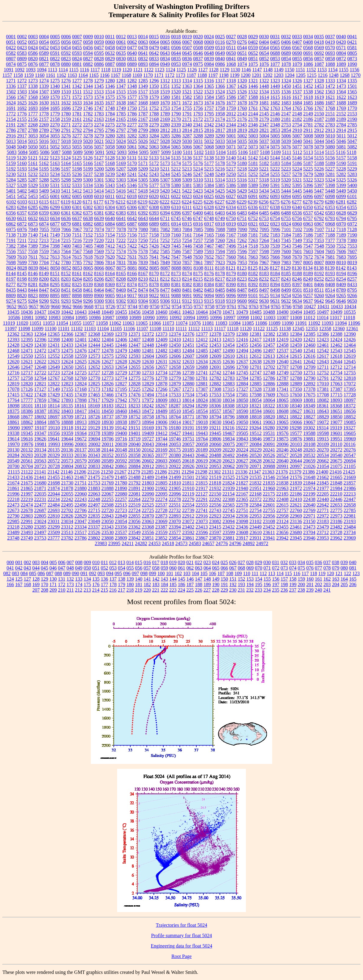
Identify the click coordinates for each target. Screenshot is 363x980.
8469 (121, 290)
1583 (198, 97)
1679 (253, 103)
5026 (143, 141)
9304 (143, 301)
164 (344, 579)
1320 (242, 81)
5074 (264, 147)
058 (156, 568)
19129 (94, 428)
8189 (308, 273)
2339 (176, 125)
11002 (256, 318)
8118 (220, 268)
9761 (232, 307)
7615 (77, 257)
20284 (13, 455)
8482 (198, 290)
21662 (323, 477)
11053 (49, 323)
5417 (132, 191)
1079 (297, 64)
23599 (229, 532)
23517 (81, 532)
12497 (269, 351)
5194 (33, 169)
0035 (319, 37)
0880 (66, 64)
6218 (131, 202)
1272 (22, 81)
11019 (9, 323)
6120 (76, 202)
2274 (99, 125)
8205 (88, 279)
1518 (154, 92)
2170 (176, 119)
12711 (323, 367)
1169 (137, 75)
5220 (253, 169)
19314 (323, 428)
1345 (99, 86)
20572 (54, 461)
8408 (330, 284)
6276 (286, 202)
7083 (176, 229)
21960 (269, 488)
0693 (330, 53)
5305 (143, 180)
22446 (336, 499)
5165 (77, 163)
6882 (88, 224)
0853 (275, 59)
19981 (40, 444)
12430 (40, 345)
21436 (27, 477)
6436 (231, 213)
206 (353, 584)
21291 (174, 472)
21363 (268, 472)
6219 (143, 202)
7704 (44, 262)
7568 (88, 251)
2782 (319, 125)
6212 (120, 202)
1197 (213, 75)
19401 (135, 433)
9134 (275, 295)
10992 (176, 318)
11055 (75, 323)
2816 (209, 130)
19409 (148, 433)
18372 (350, 406)
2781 (308, 125)
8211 (154, 279)
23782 (67, 538)
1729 (77, 108)
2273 (88, 125)
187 (190, 584)
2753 (286, 125)
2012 (231, 114)
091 (84, 573)
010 (96, 562)
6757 (308, 218)
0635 (121, 53)
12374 (175, 334)
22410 (296, 499)
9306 (165, 301)
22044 (54, 494)
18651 (336, 411)
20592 (121, 461)
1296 (154, 81)
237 (293, 590)
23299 (54, 527)
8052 (66, 268)
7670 (297, 257)
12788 (296, 378)
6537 (308, 213)
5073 (253, 147)
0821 (44, 59)
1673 (198, 103)
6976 (22, 229)
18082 (323, 400)
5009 (319, 136)
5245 (176, 174)
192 (233, 584)
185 (173, 584)
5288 (44, 180)
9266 (352, 295)
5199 (88, 169)
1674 (209, 103)
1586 (231, 97)
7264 (264, 240)
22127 (202, 494)
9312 (187, 301)
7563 (55, 251)
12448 (148, 345)
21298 (201, 472)
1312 (165, 81)
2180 (275, 119)
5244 (165, 174)
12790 (309, 378)
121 (339, 573)
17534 (188, 395)
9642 (319, 301)
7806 (99, 262)
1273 (33, 81)
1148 (268, 70)
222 (164, 590)
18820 (269, 417)
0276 (242, 42)
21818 (215, 483)
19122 (80, 428)
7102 (297, 229)
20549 (13, 461)
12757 (13, 378)
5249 (220, 174)
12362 (13, 334)
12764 (40, 378)
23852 (161, 538)
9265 (341, 295)
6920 (242, 224)
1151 (300, 70)
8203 (66, 279)
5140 (231, 158)
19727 (148, 439)
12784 (242, 378)
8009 (330, 262)
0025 (220, 37)
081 (353, 568)
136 (105, 579)
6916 (198, 224)
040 (353, 562)
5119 (11, 158)
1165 (94, 75)
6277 (297, 202)
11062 (115, 323)
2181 (286, 119)
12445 (108, 345)
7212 (33, 240)
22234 (54, 499)
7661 (242, 257)
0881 (77, 64)
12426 (350, 340)
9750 (154, 307)
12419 (282, 340)
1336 (11, 86)
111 (255, 573)
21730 (67, 483)
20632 (269, 461)
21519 (215, 477)
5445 (297, 191)
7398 (55, 246)
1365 (209, 86)
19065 (283, 422)
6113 (33, 202)
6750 (231, 218)
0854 (286, 59)
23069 (161, 521)
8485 (220, 290)
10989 (135, 318)
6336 (253, 207)
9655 (23, 307)
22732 (175, 510)
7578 (143, 251)
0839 (209, 59)
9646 (341, 301)
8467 (110, 290)
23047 (81, 521)
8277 (11, 284)
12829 (148, 384)
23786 (81, 538)
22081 (135, 494)
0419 (330, 42)
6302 (88, 207)
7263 (253, 240)
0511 (231, 48)
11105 (116, 329)
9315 (209, 301)
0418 (319, 42)
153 (250, 579)
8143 (352, 268)
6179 (109, 202)
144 (173, 579)
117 (305, 573)
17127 (40, 389)
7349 (297, 240)
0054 (44, 42)
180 (130, 584)
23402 (188, 527)
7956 (253, 262)
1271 (11, 81)
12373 (161, 334)
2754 (297, 125)
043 (28, 568)
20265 (309, 450)
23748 (13, 538)
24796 (235, 543)
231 (241, 590)
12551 (40, 356)
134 (87, 579)
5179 (231, 163)
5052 (55, 147)
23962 (336, 538)
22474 (27, 505)
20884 (135, 466)
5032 (209, 141)
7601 (297, 251)
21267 (120, 472)
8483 (209, 290)
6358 (33, 213)
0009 (88, 37)
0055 (55, 42)
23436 (242, 527)
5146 (297, 158)
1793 (198, 114)
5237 (88, 174)
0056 (66, 42)
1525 (231, 92)
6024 (198, 196)
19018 (202, 422)
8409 (341, 284)
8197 (11, 279)
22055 (67, 494)
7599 (275, 251)
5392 (286, 185)
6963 (308, 224)
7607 (352, 251)
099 (153, 573)
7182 (264, 235)
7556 (11, 251)
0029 (253, 37)
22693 (54, 510)
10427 (310, 307)
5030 (187, 141)
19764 (202, 439)
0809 (22, 59)
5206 (110, 169)
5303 (121, 180)
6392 (143, 213)
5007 (297, 136)
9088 (176, 295)
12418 (269, 340)
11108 (155, 329)
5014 (22, 141)
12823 (67, 384)
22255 (108, 499)
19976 (27, 444)
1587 (242, 97)
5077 (297, 147)
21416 (335, 472)
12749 (283, 373)
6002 (66, 196)
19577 (296, 433)
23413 (202, 527)
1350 (154, 86)
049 (79, 568)
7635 (143, 257)
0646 (198, 53)
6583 (330, 213)
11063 (128, 323)
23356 (121, 527)
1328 (319, 81)
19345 (27, 433)
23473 (309, 527)
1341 (66, 86)
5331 (55, 185)
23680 (296, 532)
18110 (40, 406)
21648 (309, 477)
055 (130, 568)
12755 (350, 373)
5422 (187, 191)
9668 (89, 307)
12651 (81, 367)
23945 (296, 538)
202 (319, 584)
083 (16, 573)
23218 (13, 527)
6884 (110, 224)
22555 (202, 505)
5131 (132, 158)
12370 (121, 334)
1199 (235, 75)
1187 (191, 75)
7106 (308, 229)
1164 (83, 75)
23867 (202, 538)
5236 (77, 174)
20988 (269, 466)
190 (216, 584)
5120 (22, 158)
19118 (67, 428)
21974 (309, 488)
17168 (81, 389)
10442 (67, 312)
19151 (134, 428)
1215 (312, 75)
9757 (198, 307)
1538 (308, 92)
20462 (202, 455)
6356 (11, 213)
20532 (309, 455)
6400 (198, 213)
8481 (187, 290)
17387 (336, 389)
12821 (40, 384)
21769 (108, 483)
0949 (165, 64)
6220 (154, 202)
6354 (341, 207)
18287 (175, 406)
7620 (110, 257)
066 (224, 568)
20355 (121, 455)
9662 (67, 307)
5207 (121, 169)
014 (130, 562)
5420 (165, 191)
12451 (188, 345)
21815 (202, 483)
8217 (220, 279)
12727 (94, 373)
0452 (44, 48)
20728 (54, 466)
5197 (66, 169)
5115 (330, 152)
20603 (161, 461)
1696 (66, 108)
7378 (341, 240)
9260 (319, 295)
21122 (27, 472)
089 (67, 573)
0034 (308, 37)
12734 (161, 373)
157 (284, 579)
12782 (215, 378)
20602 (148, 461)
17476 (135, 395)
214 (96, 590)
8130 (297, 268)
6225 (198, 202)
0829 (110, 59)
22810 (54, 516)
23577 (175, 532)
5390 (264, 185)
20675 (336, 461)
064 (207, 568)
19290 (282, 428)
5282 (341, 174)
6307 (143, 207)
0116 (220, 42)
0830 (121, 59)
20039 (121, 444)
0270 (231, 42)
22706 (81, 510)
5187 (308, 163)
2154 (11, 119)
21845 (323, 483)
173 (70, 584)
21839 (296, 483)
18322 (269, 406)
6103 (22, 202)
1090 (352, 64)
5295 (55, 180)
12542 (323, 351)
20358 (135, 455)
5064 (165, 147)
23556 (148, 532)
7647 (176, 257)
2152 (341, 114)
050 (87, 568)
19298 (296, 428)
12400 (67, 340)
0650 (231, 53)
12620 (13, 362)
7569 (99, 251)
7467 (209, 246)
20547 (350, 455)
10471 (229, 312)
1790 (176, 114)
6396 (176, 213)
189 (207, 584)
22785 (350, 510)
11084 (234, 323)
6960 (297, 224)
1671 (176, 103)
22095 (161, 494)
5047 (352, 141)
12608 (202, 356)
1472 (330, 86)
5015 (33, 141)
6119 (66, 202)
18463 (135, 411)
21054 (323, 466)
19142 (121, 428)
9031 (165, 295)
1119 (116, 70)
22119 (188, 494)
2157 (44, 119)
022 (198, 562)
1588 (253, 97)
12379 (229, 334)
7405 (88, 246)
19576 (283, 433)
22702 (67, 510)
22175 (269, 494)
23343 (108, 527)
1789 (165, 114)
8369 (110, 284)
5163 (55, 163)
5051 (44, 147)
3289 (209, 136)
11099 (37, 329)
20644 (296, 461)
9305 (154, 301)
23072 (188, 521)
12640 (283, 362)
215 (104, 590)
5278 (297, 174)
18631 (309, 411)
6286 (44, 207)
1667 (132, 103)
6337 (264, 207)
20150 (135, 450)
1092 (20, 70)
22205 (323, 494)
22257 (121, 499)
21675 (27, 483)
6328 (209, 207)
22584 (256, 505)
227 (207, 590)
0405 (275, 42)
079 (336, 568)
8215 (198, 279)
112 (263, 573)
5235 (66, 174)
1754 (176, 108)
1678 (242, 103)
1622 (341, 97)
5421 (176, 191)
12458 (283, 345)
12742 (215, 373)
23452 (269, 527)
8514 (330, 290)
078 (327, 568)
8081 (132, 268)
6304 (110, 207)
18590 (242, 411)
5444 (286, 191)
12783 (229, 378)
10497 (323, 312)
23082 (215, 521)
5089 (78, 152)
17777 (27, 400)
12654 (121, 367)
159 (302, 579)
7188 (330, 235)
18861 (13, 422)
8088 (176, 268)
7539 (275, 246)
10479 (242, 312)
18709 (67, 417)
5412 (77, 191)
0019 (187, 37)
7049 (33, 229)
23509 (54, 532)
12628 (121, 362)
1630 (44, 103)
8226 (253, 279)
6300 (66, 207)
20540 (336, 455)
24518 (168, 543)
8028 (22, 268)
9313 (198, 301)
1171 (159, 75)
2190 (352, 119)
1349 (143, 86)
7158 (154, 235)
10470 (215, 312)
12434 (81, 345)
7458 (198, 246)
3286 (176, 136)
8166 (132, 273)
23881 (229, 538)
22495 (67, 505)
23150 (309, 521)
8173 (176, 273)
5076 (286, 147)
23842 (135, 538)
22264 (135, 499)
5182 (264, 163)
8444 (33, 290)
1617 (297, 97)
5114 (319, 152)
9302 (121, 301)
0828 (99, 59)
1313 (176, 81)
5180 (242, 163)
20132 (27, 450)
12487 (215, 351)
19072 (323, 422)
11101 (64, 329)
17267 (175, 389)
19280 (269, 428)
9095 (220, 295)
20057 (188, 444)
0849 (242, 59)
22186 (296, 494)
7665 (264, 257)
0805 (352, 53)
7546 (297, 246)
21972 (296, 488)
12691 (215, 367)
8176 (209, 273)
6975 (11, 229)
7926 (231, 262)
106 (213, 573)
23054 (121, 521)
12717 (27, 373)
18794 (215, 417)
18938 (121, 422)
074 (293, 568)
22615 (283, 505)
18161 (80, 406)
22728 (161, 510)
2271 (66, 125)
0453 (55, 48)
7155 (121, 235)
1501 (352, 86)
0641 (143, 53)
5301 (99, 180)
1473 (341, 86)
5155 (319, 158)
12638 (256, 362)
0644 (176, 53)
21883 (94, 488)
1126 (192, 70)
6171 (87, 202)
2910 (297, 130)
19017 (188, 422)
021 (190, 562)
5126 (88, 158)
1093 (31, 70)
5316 (242, 180)
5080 (330, 147)
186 (182, 584)
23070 (175, 521)
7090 (242, 229)
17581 (242, 395)
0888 (121, 64)
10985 (81, 318)
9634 (297, 301)
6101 (352, 196)
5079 (319, 147)
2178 (253, 119)
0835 (176, 59)
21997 (27, 494)
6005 (77, 196)
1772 (11, 114)
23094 (229, 521)
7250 (143, 240)
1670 (165, 103)
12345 (298, 329)
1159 (29, 75)
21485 (121, 477)
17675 (309, 395)
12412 (202, 340)
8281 (33, 284)
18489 (161, 411)
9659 (45, 307)
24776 (222, 543)
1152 (311, 70)
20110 (336, 444)
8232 (264, 279)
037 (327, 562)
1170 (148, 75)
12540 (296, 351)
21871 (40, 488)
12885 (256, 384)
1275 (55, 81)
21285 (147, 472)
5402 (22, 191)
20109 (323, 444)
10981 (28, 318)
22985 (13, 521)
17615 (283, 395)
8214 (187, 279)
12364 (40, 334)
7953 (242, 262)
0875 (22, 64)
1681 (264, 103)
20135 (54, 450)
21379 (295, 472)
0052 (22, 42)
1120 (127, 70)
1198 (224, 75)
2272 (77, 125)
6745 (176, 218)
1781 (77, 114)
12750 (296, 373)
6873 (33, 224)
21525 (229, 477)
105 (204, 573)
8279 (22, 284)
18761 (161, 417)
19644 (67, 439)
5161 (33, 163)
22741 (202, 510)
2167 (143, 119)
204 (336, 584)
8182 (253, 273)
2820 (253, 130)
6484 (253, 213)
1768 (330, 108)
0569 (319, 48)
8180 (242, 273)
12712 (336, 367)
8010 (341, 262)
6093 (275, 196)
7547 (308, 246)
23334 (81, 527)
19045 (229, 422)
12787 (283, 378)
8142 (341, 268)
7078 (121, 229)
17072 (350, 384)
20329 (54, 455)
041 (10, 568)
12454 (229, 345)
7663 (253, 257)
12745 (242, 373)
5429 (242, 191)
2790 (55, 130)
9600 (242, 301)
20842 (108, 466)
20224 (242, 450)
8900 (99, 295)
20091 (269, 444)
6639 (99, 218)
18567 (229, 411)
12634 (202, 362)
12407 (135, 340)
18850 (336, 417)
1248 (334, 75)
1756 (198, 108)
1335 (352, 81)
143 (165, 579)
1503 (22, 92)
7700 (33, 262)
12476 (81, 351)
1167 (115, 75)
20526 (269, 455)
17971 (135, 400)
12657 (161, 367)
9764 (265, 307)
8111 (209, 268)
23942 (283, 538)
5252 (253, 174)
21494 (161, 477)
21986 (350, 488)
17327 (242, 389)
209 (53, 590)
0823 (66, 59)
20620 (215, 461)
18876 (54, 422)
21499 (175, 477)
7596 (242, 251)
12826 (108, 384)
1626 (33, 103)
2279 (154, 125)
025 (224, 562)
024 (216, 562)
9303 (132, 301)
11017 (336, 318)
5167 (99, 163)
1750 (132, 108)
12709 (309, 367)
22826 (67, 516)
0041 (352, 37)
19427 (175, 433)
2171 (187, 119)
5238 (99, 174)
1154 (333, 70)
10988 (122, 318)
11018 (349, 318)
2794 (88, 130)
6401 (209, 213)
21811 (188, 483)
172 (62, 584)
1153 (322, 70)
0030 (264, 37)
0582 (11, 53)
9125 (264, 295)
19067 (309, 422)
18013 (175, 400)
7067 (77, 229)
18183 (107, 406)
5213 (187, 169)
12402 (94, 340)
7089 (231, 229)
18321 (255, 406)
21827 (242, 483)
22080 (121, 494)
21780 (121, 483)
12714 (350, 367)
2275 (110, 125)
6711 (165, 218)
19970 (13, 444)
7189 (341, 235)
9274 (11, 301)
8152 (66, 273)
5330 (44, 185)
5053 (66, 147)
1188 (202, 75)
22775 (336, 510)
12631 (161, 362)
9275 (22, 301)
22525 (148, 505)
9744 (132, 307)
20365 (148, 455)
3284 (154, 136)
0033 (297, 37)
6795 (352, 218)
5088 (67, 152)
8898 (77, 295)
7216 (77, 240)
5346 (132, 185)
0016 (165, 37)
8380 (165, 284)
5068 (209, 147)
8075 (121, 268)
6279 (319, 202)
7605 (330, 251)
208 (45, 590)
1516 (132, 92)
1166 (105, 75)
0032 (286, 37)
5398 (330, 185)
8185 (286, 273)
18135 (67, 406)
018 (164, 562)
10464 (202, 312)
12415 (228, 340)
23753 (40, 538)
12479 (121, 351)
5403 (33, 191)
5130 (121, 158)
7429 (165, 246)
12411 (188, 340)
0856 (308, 59)
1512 (88, 92)
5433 (253, 191)
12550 (27, 356)
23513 (67, 532)
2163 (99, 119)
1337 (22, 86)
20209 (215, 450)
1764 (286, 108)
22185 (282, 494)
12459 (296, 345)
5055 (77, 147)
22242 (67, 499)
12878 (161, 384)
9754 (176, 307)
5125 (77, 158)
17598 (256, 395)
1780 (66, 114)
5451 (11, 196)
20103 (296, 444)
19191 (188, 428)
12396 (40, 340)
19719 (135, 439)
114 (280, 573)
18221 (121, 406)
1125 (181, 70)
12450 (175, 345)
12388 (336, 334)
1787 (143, 114)
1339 (44, 86)
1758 (220, 108)
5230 (11, 174)
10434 (350, 307)
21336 (241, 472)
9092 (198, 295)
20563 (40, 461)
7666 (275, 257)
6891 (165, 224)
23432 (229, 527)
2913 (330, 130)
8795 (352, 290)
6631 (22, 218)
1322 (264, 81)
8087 (165, 268)
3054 (44, 136)
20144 (108, 450)
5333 (77, 185)
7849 (165, 262)
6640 (110, 218)
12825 (94, 384)
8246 (297, 279)
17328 (256, 389)
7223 (132, 240)
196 (267, 584)
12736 (175, 373)
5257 (286, 174)
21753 (94, 483)
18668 (13, 417)
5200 (99, 169)
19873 (269, 439)
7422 (132, 246)
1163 (72, 75)
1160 (40, 75)
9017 (132, 295)
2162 (88, 119)
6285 (33, 207)
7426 (154, 246)
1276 (66, 81)
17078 (13, 389)
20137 (81, 450)
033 (293, 562)
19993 (54, 444)
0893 (143, 64)
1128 (214, 70)
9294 (77, 301)
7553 (352, 246)
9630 (264, 301)
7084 (187, 229)
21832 (255, 483)
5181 (253, 163)
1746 (88, 108)
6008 (88, 196)
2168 (154, 119)
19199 (202, 428)
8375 (143, 284)
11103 (90, 329)
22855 (135, 516)
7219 (88, 240)
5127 (99, 158)
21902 (161, 488)
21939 (229, 488)
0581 (352, 48)
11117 (220, 329)
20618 (188, 461)
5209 (143, 169)
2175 (231, 119)
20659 (309, 461)
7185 (297, 235)
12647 (27, 367)
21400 (322, 472)
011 (104, 562)
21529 (242, 477)
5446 (308, 191)
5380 (176, 185)
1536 (286, 92)
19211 (215, 428)
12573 (94, 356)
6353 (330, 207)
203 (327, 584)
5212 (176, 169)
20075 (229, 444)
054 (122, 568)
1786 (132, 114)
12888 (283, 384)
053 (113, 568)
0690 (297, 53)
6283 (11, 207)
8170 (154, 273)
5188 (319, 163)
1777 (33, 114)
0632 (110, 53)
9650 (352, 301)
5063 (154, 147)
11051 (35, 323)
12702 (269, 367)
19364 (81, 433)
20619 (202, 461)
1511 (77, 92)
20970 (242, 466)
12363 (27, 334)
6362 (77, 213)
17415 (13, 395)
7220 (99, 240)
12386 (323, 334)
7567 (77, 251)
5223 (286, 169)
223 (173, 590)
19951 (336, 439)
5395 (297, 185)
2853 (275, 130)
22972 (323, 516)
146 (190, 579)
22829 (81, 516)
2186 (308, 119)
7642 (165, 257)
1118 (106, 70)
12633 (188, 362)
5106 (243, 152)
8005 (308, 262)
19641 (54, 439)
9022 (154, 295)
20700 (13, 466)
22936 (242, 516)
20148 (121, 450)
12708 (296, 367)
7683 (341, 257)
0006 (66, 37)
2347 (264, 125)
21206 (80, 472)
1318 (231, 81)
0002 (22, 37)
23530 (108, 532)
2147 (286, 114)
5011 (341, 136)
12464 (350, 345)
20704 (27, 466)
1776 (22, 114)
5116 (341, 152)
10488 (269, 312)
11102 (77, 329)
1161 (51, 75)
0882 (88, 64)
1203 (279, 75)
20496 (242, 455)
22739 (188, 510)
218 (130, 590)
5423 (198, 191)
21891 (135, 488)
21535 (256, 477)
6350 (308, 207)
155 (267, 579)
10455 (121, 312)
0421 (352, 42)
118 (313, 573)
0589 (44, 53)
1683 (286, 103)
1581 (176, 97)
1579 (154, 97)
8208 (121, 279)
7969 (275, 262)
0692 (319, 53)
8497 (264, 290)
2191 (11, 125)
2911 (308, 130)
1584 (209, 97)
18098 (13, 406)
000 (10, 562)
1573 (88, 97)
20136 (67, 450)
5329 (33, 185)
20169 (161, 450)
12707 (283, 367)
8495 (253, 290)
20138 (94, 450)
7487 (220, 246)
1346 (110, 86)
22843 (108, 516)
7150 (66, 235)
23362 (135, 527)
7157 (143, 235)
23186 (336, 521)
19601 (336, 433)
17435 (67, 395)
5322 (308, 180)
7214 (55, 240)
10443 (81, 312)
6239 (253, 202)
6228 (231, 202)
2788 (33, 130)
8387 (220, 284)
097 (135, 573)
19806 (215, 439)
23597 (215, 532)
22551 (175, 505)
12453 (215, 345)
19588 (309, 433)
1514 (110, 92)
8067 (110, 268)
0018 (176, 37)
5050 (33, 147)
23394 (175, 527)
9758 (209, 307)
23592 (188, 532)
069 (250, 568)
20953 (215, 466)
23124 (283, 521)
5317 (253, 180)
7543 (286, 246)
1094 (42, 70)
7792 (88, 262)
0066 (176, 42)
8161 (77, 273)
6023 (187, 196)
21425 (349, 472)
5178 (220, 163)
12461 (323, 345)
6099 (341, 196)
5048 (11, 147)
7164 (198, 235)
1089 (341, 64)
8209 (132, 279)
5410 (55, 191)
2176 (242, 119)
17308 (215, 389)
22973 (336, 516)
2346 (253, 125)
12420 (296, 340)
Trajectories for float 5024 (182, 925)
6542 (319, 213)
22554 (188, 505)
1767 (319, 108)
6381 (99, 213)
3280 (110, 136)
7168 (242, 235)
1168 (126, 75)
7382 (11, 246)
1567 (22, 97)
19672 (81, 439)
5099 (166, 152)
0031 (275, 37)
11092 (314, 323)
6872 (22, 224)
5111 (287, 152)
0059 (99, 42)
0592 (66, 53)
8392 (253, 284)
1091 (9, 70)
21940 (242, 488)
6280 (330, 202)
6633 (44, 218)
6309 (165, 207)
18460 (121, 411)
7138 (11, 235)
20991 (283, 466)
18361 (323, 406)
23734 (350, 532)
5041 (308, 141)
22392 (269, 499)
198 (284, 584)
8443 (22, 290)
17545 (202, 395)
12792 (336, 378)
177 (105, 584)
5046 (341, 141)
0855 (297, 59)
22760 (296, 510)
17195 (121, 389)
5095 (144, 152)
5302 (110, 180)
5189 (330, 163)
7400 (66, 246)
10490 (283, 312)
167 (19, 584)
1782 (88, 114)
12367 (81, 334)
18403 (67, 411)
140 (139, 579)
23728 (336, 532)
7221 (110, 240)
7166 (220, 235)
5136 (187, 158)
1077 (275, 64)
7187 (319, 235)
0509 (209, 48)
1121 (138, 70)
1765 (297, 108)
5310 (198, 180)
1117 (95, 70)
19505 (242, 433)
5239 (110, 174)
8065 (88, 268)
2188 (330, 119)
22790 (13, 516)
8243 (286, 279)
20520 (256, 455)
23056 (135, 521)
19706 (108, 439)
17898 (81, 400)
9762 (243, 307)
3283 (143, 136)
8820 (22, 295)
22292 (215, 499)
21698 (54, 483)
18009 (161, 400)
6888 (143, 224)
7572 (110, 251)
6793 (330, 218)
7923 (220, 262)
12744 (229, 373)
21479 (108, 477)
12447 (135, 345)
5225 (308, 169)
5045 (330, 141)
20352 (108, 455)
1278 (88, 81)
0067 (187, 42)
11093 (327, 323)
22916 (202, 516)
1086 (308, 64)
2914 (341, 130)
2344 (231, 125)
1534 (264, 92)
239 (310, 590)
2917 (22, 136)
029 (258, 562)
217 (121, 590)
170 (45, 584)
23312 (67, 527)
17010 (323, 384)
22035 (40, 494)
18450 (108, 411)
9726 (110, 307)
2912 (319, 130)
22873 (161, 516)
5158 (352, 158)
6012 (121, 196)
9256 (297, 295)
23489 (13, 532)
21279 (134, 472)
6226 (209, 202)
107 (221, 573)
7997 (297, 262)
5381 (187, 185)
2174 (220, 119)
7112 (330, 229)
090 (76, 573)
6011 (110, 196)
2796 (110, 130)
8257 (352, 279)
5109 (276, 152)
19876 (296, 439)
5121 (33, 158)
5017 (55, 141)
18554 (202, 411)
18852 (350, 417)
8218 (231, 279)
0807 (11, 59)
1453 (319, 86)
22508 (108, 505)
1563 (330, 92)
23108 (269, 521)
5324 (330, 180)
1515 (121, 92)
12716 (13, 373)
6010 (99, 196)
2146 (275, 114)
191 (224, 584)
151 (233, 579)
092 (93, 573)
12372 (148, 334)
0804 (341, 53)
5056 (88, 147)
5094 (133, 152)
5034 (231, 141)
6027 (231, 196)
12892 (309, 384)
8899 (88, 295)
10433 (337, 307)
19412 (161, 433)
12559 (81, 356)
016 (147, 562)
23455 (283, 527)
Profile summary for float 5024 (181, 935)
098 (144, 573)
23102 (256, 521)
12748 (269, 373)
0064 (154, 42)
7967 (264, 262)
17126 (27, 389)
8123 (242, 268)
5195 (44, 169)
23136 (296, 521)
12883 (229, 384)
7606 (341, 251)
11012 (309, 318)
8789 (341, 290)
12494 (242, 351)
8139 (330, 268)
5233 (44, 174)
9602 (253, 301)
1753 (165, 108)
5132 (143, 158)
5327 (11, 185)
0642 (154, 53)
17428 (40, 395)
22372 (256, 499)
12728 (108, 373)
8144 (11, 273)
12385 (309, 334)
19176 (161, 428)
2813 (176, 130)
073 (284, 568)
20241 (269, 450)
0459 (121, 48)
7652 (209, 257)
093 (101, 573)
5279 (308, 174)
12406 (121, 340)
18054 (256, 400)
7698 (11, 262)
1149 (279, 70)
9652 (12, 307)
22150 (215, 494)
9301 (110, 301)
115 (288, 573)
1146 (246, 70)
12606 (175, 356)
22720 (108, 510)
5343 (110, 185)
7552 (341, 246)
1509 (55, 92)
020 (181, 562)
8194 (341, 273)
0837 (198, 59)
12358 (325, 329)
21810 (175, 483)
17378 (309, 389)
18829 (323, 417)
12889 (296, 384)
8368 (99, 284)
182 (147, 584)
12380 (242, 334)
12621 (27, 362)
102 (178, 573)
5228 (341, 169)
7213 (44, 240)
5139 (220, 158)
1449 (275, 86)
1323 (275, 81)
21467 (81, 477)
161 (319, 579)
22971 (309, 516)
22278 (175, 499)
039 (344, 562)
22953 (256, 516)
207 (36, 590)
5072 (242, 147)
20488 (215, 455)
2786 (11, 130)
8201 (55, 279)
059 (165, 568)
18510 (175, 411)
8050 (55, 268)
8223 (242, 279)
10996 (216, 318)
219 (139, 590)
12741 (202, 373)
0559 (253, 48)
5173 (165, 163)
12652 (94, 367)
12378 (215, 334)
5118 (352, 152)
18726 (94, 417)
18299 (202, 406)
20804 (67, 466)
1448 (264, 86)
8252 (319, 279)
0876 (33, 64)
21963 (283, 488)
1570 (55, 97)
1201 (257, 75)
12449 (161, 345)
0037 (330, 37)
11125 (272, 329)
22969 (296, 516)
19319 (336, 428)
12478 (108, 351)
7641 (154, 257)
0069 (209, 42)
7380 (352, 240)
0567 (297, 48)
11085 (248, 323)
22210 (336, 494)
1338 (33, 86)
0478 (143, 48)
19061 (256, 422)
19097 (27, 428)
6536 (297, 213)
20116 (349, 444)
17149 (54, 389)
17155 (67, 389)
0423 (22, 48)
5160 (22, 163)
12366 (67, 334)
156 (276, 579)
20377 (161, 455)
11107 (142, 329)
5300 (88, 180)
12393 (13, 340)
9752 (165, 307)
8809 (11, 295)
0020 (198, 37)
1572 (77, 97)
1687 (330, 103)
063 (199, 568)
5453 (33, 196)
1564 (341, 92)
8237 (275, 279)
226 (198, 590)
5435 (275, 191)
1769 (341, 108)
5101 (188, 152)
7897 (209, 262)
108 (230, 573)
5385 (220, 185)
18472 (148, 411)
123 (356, 573)
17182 (108, 389)
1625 (22, 103)
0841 (231, 59)
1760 (242, 108)
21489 (148, 477)
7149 (55, 235)
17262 (148, 389)
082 (7, 573)
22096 (175, 494)
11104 (103, 329)
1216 (323, 75)
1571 (66, 97)
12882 (215, 384)
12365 (54, 334)
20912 (148, 466)
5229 (352, 169)
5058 (110, 147)
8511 (319, 290)
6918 (220, 224)
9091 (187, 295)
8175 (198, 273)
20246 (283, 450)
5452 (22, 196)
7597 (253, 251)
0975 (198, 64)
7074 (99, 229)
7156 (132, 235)
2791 (66, 130)
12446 (121, 345)
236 (284, 590)
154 (259, 579)
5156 (330, 158)
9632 (286, 301)
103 (187, 573)
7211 (22, 240)
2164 (110, 119)
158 (293, 579)
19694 (94, 439)
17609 (269, 395)
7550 (330, 246)
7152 (88, 235)
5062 (143, 147)
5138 (209, 158)
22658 (350, 505)
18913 (81, 422)
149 (216, 579)
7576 (132, 251)
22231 (40, 499)
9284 (33, 301)
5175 (187, 163)
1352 (176, 86)
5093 (122, 152)
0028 (242, 37)
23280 (27, 527)
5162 (44, 163)
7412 (110, 246)
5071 (231, 147)
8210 (143, 279)
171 (53, 584)
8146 (33, 273)
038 (335, 562)
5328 (22, 185)
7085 (198, 229)
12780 (188, 378)
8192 (319, 273)
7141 (44, 235)
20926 (188, 466)
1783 (99, 114)
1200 (246, 75)
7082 (165, 229)
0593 (77, 53)
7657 (220, 257)
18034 (229, 400)
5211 (165, 169)
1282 (132, 81)
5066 (187, 147)
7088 (220, 229)
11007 (283, 318)
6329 (220, 207)
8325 (77, 284)
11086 (261, 323)
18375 (13, 411)
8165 (121, 273)
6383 (121, 213)
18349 (309, 406)
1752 (154, 108)
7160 (176, 235)
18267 (161, 406)
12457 (269, 345)
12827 (121, 384)
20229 (256, 450)
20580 (94, 461)
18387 (40, 411)
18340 (296, 406)
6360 (55, 213)
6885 (121, 224)
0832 (143, 59)
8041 (44, 268)
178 (113, 584)
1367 (231, 86)
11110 (168, 329)
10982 (41, 318)
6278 (308, 202)
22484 (54, 505)
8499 (286, 290)
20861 (121, 466)
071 (267, 568)
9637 (308, 301)
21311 (228, 472)
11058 (102, 323)
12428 (13, 345)
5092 (111, 152)
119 (322, 573)
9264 (330, 295)
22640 (309, 505)
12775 (135, 378)
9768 (298, 307)
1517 (143, 92)
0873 (352, 59)
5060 (121, 147)
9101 (253, 295)
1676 (220, 103)
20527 (283, 455)
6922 (264, 224)
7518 (253, 246)
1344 (88, 86)
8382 (187, 284)
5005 (275, 136)
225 (190, 590)
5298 (66, 180)
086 (41, 573)
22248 (94, 499)
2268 (33, 125)
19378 (94, 433)
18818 (256, 417)
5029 (176, 141)
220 (147, 590)
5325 (341, 180)
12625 (81, 362)
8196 (352, 273)
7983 (286, 262)
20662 (323, 461)
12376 (188, 334)
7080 (143, 229)
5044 (319, 141)
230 (233, 590)
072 (276, 568)
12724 (67, 373)
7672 (308, 257)
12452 (202, 345)
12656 (148, 367)
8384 (209, 284)
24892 (249, 543)
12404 (108, 340)
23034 (67, 521)
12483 (175, 351)
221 (156, 590)
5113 (308, 152)
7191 (11, 240)
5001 (231, 136)
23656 (282, 532)
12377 (202, 334)
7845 (154, 262)
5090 (89, 152)
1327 (308, 81)
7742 (55, 262)
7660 (231, 257)
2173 (209, 119)
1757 (209, 108)
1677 (231, 103)
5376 (143, 185)
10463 (188, 312)
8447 (44, 290)
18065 (283, 400)
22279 (188, 499)
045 (45, 568)
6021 (165, 196)
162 (327, 579)
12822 (54, 384)
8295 (55, 284)
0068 (198, 42)
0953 (176, 64)
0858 (330, 59)
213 (87, 590)
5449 (341, 191)
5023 (110, 141)
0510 (220, 48)
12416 (242, 340)
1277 (77, 81)
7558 (33, 251)
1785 (121, 114)
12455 (242, 345)
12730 (135, 373)
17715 (336, 395)
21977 (323, 488)
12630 (148, 362)
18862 (27, 422)
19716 (121, 439)
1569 (44, 97)
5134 (165, 158)
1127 (203, 70)
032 (284, 562)
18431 (94, 411)
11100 (51, 329)
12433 (67, 345)
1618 (308, 97)
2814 (187, 130)
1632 (66, 103)
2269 (44, 125)
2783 (330, 125)
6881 (77, 224)
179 (122, 584)
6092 (264, 196)
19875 (283, 439)
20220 (229, 450)
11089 (274, 323)
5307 (165, 180)
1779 (55, 114)
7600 (286, 251)
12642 (309, 362)
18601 (269, 411)
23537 (121, 532)
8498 (275, 290)
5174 (176, 163)
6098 (330, 196)
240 (318, 590)
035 (310, 562)
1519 (165, 92)
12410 (175, 340)
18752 (135, 417)
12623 (54, 362)
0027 (231, 37)
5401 (11, 191)
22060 (81, 494)
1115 (74, 70)
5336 (99, 185)
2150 (319, 114)
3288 (198, 136)
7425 (143, 246)
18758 (148, 417)
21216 (94, 472)
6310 (176, 207)
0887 (110, 64)
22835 (94, 516)
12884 (242, 384)
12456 (256, 345)
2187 (319, 119)
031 (276, 562)
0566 (286, 48)
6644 (154, 218)
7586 (176, 251)
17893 (67, 400)
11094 (341, 323)
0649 (220, 53)
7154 (110, 235)
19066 (296, 422)
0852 (264, 59)
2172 (198, 119)
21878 (67, 488)
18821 (283, 417)
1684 (297, 103)
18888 (67, 422)
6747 (198, 218)
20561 (27, 461)
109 (238, 573)
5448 (330, 191)
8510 (308, 290)
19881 (309, 439)
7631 (132, 257)
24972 (262, 543)
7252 (165, 240)
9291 (55, 301)
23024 (40, 521)
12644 (336, 362)
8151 (55, 273)
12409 (161, 340)
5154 (308, 158)
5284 (11, 180)
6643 (143, 218)
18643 (323, 411)
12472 (40, 351)
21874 (54, 488)
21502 (202, 477)
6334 (231, 207)
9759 (220, 307)
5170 (132, 163)
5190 (341, 163)
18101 (27, 406)
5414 (99, 191)
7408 (99, 246)
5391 (275, 185)
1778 (44, 114)
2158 (55, 119)
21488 (135, 477)
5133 (154, 158)
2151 (330, 114)
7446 (187, 246)
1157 (7, 75)
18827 (309, 417)
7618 (88, 257)
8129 (286, 268)
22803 (27, 516)
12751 (309, 373)
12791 (323, 378)
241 (327, 590)
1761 (253, 108)
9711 (100, 307)
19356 (54, 433)
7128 (352, 229)
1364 (198, 86)
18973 (135, 422)
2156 (33, 119)
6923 (275, 224)
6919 (231, 224)
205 (344, 584)
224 (181, 590)
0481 (165, 48)
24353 (154, 543)
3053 (33, 136)
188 (199, 584)
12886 (269, 384)
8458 (77, 290)
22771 (323, 510)
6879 (66, 224)
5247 (198, 174)
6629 (352, 213)
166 (10, 584)
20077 (242, 444)
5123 (55, 158)
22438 (309, 499)
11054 (62, 323)
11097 (11, 329)
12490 (229, 351)
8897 (66, 295)
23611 (269, 532)
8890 (44, 295)
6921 (253, 224)
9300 (99, 301)
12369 (108, 334)
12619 (350, 356)
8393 (264, 284)
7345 (286, 240)
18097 (350, 400)
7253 (176, 240)
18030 (215, 400)
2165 (121, 119)
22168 (255, 494)
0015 (154, 37)
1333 (330, 81)
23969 (350, 538)
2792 (77, 130)
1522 (198, 92)
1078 (286, 64)
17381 (323, 389)
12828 (135, 384)
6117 (55, 202)
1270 (356, 75)
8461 (88, 290)
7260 (220, 240)
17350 (296, 389)
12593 (135, 356)
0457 (99, 48)
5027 (154, 141)
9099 (242, 295)
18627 (296, 411)
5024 (121, 141)
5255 (275, 174)
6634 (55, 218)
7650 (198, 257)
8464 (99, 290)
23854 (175, 538)
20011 (107, 444)
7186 (308, 235)
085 (33, 573)
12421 (309, 340)
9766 (287, 307)
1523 (209, 92)
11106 (129, 329)
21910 (188, 488)
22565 (229, 505)
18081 (309, 400)
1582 (187, 97)
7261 (231, 240)
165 (353, 579)
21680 (40, 483)
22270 (148, 499)
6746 (187, 218)
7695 (352, 257)
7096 (275, 229)
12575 (108, 356)
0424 (33, 48)
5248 (209, 174)
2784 (341, 125)
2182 (297, 119)
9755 (187, 307)
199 (293, 584)
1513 (99, 92)
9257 (308, 295)
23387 (161, 527)
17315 (229, 389)
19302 (309, 428)
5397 (319, 185)
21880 (81, 488)
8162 (88, 273)
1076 (264, 64)
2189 (341, 119)
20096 (283, 444)
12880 (188, 384)
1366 (220, 86)
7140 (33, 235)
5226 (319, 169)
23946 (309, 538)
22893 (175, 516)
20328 (40, 455)
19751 (188, 439)
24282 (141, 543)
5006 (286, 136)
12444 (94, 345)
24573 (181, 543)
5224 (297, 169)
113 (271, 573)
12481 (148, 351)
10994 (189, 318)
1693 (33, 108)
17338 (269, 389)
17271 (188, 389)
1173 (181, 75)
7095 (264, 229)
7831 (121, 262)
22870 (148, 516)
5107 (254, 152)
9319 (231, 301)
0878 (55, 64)
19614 (13, 439)
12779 (175, 378)
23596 (202, 532)
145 (182, 579)
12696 (229, 367)
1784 (110, 114)
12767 (54, 378)
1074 (242, 64)
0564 (264, 48)
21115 (14, 472)
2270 (55, 125)
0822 (55, 59)
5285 (22, 180)
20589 (108, 461)
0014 (143, 37)
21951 (256, 488)
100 (161, 573)
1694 (44, 108)
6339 (286, 207)
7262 (242, 240)
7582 (154, 251)
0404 (264, 42)
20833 (94, 466)
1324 (286, 81)
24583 (195, 543)
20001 (81, 444)
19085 (350, 422)
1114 (63, 70)
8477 (165, 290)
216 (113, 590)
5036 (253, 141)
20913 (161, 466)
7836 (132, 262)
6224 (187, 202)
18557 (215, 411)
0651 (242, 53)
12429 (27, 345)
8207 (110, 279)
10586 (14, 318)
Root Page (181, 956)
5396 (308, 185)
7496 (231, 246)
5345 (121, 185)
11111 (181, 329)
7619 (99, 257)
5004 (264, 136)
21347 (255, 472)
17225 (135, 389)
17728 (350, 395)
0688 (275, 53)
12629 (135, 362)
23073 (202, 521)
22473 (13, 505)
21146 (67, 472)
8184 (275, 273)
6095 (297, 196)
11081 (208, 323)
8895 (55, 295)
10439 (54, 312)
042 (19, 568)
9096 (231, 295)
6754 (275, 218)
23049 (94, 521)
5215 (209, 169)
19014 (175, 422)
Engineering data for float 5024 (181, 946)
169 (36, 584)
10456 (135, 312)
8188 (297, 273)
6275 (275, 202)
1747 (99, 108)
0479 (154, 48)
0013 (132, 37)
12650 (67, 367)
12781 (202, 378)
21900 (148, 488)
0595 (99, 53)
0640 (132, 53)
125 (19, 579)
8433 (352, 284)
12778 (161, 378)
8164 (110, 273)
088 (58, 573)
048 (70, 568)
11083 (221, 323)
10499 (336, 312)
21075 (336, 466)
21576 (296, 477)
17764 (13, 400)
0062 (132, 42)
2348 (275, 125)
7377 (330, 240)
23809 (121, 538)
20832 (81, 466)
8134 (308, 268)
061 (182, 568)
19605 (350, 433)
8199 (33, 279)
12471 (27, 351)
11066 (155, 323)
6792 (319, 218)
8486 (231, 290)
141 (147, 579)
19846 (256, 439)
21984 (336, 488)
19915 (323, 439)
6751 (242, 218)
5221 (264, 169)
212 (79, 590)
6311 (187, 207)
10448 (94, 312)
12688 (202, 367)
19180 (175, 428)
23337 (94, 527)
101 (170, 573)
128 (36, 579)
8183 (264, 273)
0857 (319, 59)
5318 (264, 180)
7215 (66, 240)
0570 (330, 48)
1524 (220, 92)
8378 (154, 284)
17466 (108, 395)
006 (62, 562)
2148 (297, 114)
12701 (256, 367)
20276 (350, 450)
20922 (175, 466)
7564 (66, 251)
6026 (220, 196)
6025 (209, 196)
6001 (55, 196)
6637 (77, 218)
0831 (132, 59)
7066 (66, 229)
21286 (161, 472)
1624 (11, 103)
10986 (95, 318)
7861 (198, 262)
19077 (336, 422)
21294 (188, 472)
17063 (336, 384)
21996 (13, 494)
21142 (53, 472)
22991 (27, 521)
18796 (229, 417)
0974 (187, 64)
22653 (336, 505)
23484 (350, 527)
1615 (275, 97)
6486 (275, 213)
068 (242, 568)
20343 (94, 455)
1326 (297, 81)
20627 (242, 461)
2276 (121, 125)
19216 (228, 428)
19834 (229, 439)
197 (276, 584)
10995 (202, 318)
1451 (297, 86)
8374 (132, 284)
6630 (11, 218)
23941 (269, 538)
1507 (44, 92)
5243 (154, 174)
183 (156, 584)
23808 (108, 538)
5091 (100, 152)
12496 (256, 351)
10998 (243, 318)
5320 (286, 180)
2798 (132, 130)
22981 (350, 516)
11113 (207, 329)
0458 (110, 48)
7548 (319, 246)
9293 (66, 301)
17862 (54, 400)
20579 (81, 461)
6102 (11, 202)
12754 (336, 373)
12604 (148, 356)
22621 (296, 505)
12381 (256, 334)
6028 (242, 196)
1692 (22, 108)
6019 (143, 196)
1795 (209, 114)
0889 (132, 64)
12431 (54, 345)
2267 (22, 125)
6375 (88, 213)
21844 (309, 483)
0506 (176, 48)
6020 (154, 196)
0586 (33, 53)
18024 (202, 400)
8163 (99, 273)
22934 (229, 516)
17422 (27, 395)
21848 (336, 483)
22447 (350, 499)
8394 (275, 284)
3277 (77, 136)
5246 (187, 174)
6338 (275, 207)
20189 (202, 450)
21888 (108, 488)
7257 (198, 240)
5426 (231, 191)
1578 (143, 97)
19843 (242, 439)
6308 (154, 207)
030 (267, 562)
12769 (81, 378)
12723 (54, 373)
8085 (154, 268)
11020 (22, 323)
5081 (341, 147)
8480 (176, 290)
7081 (154, 229)
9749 (143, 307)
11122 (259, 329)
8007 (319, 262)
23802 (94, 538)
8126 (264, 268)
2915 (352, 130)
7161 (187, 235)
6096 (308, 196)
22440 (323, 499)
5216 (220, 169)
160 (310, 579)
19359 (67, 433)
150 (224, 579)
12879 (175, 384)
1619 (319, 97)
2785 (352, 125)
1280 (110, 81)
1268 (345, 75)
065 (216, 568)
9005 (110, 295)
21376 (282, 472)
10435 (13, 312)
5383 (198, 185)
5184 (286, 163)
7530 (264, 246)
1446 (253, 86)
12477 (94, 351)
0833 (154, 59)
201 (310, 584)
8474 (143, 290)
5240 (121, 174)
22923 (215, 516)
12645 (350, 362)
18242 (148, 406)
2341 (198, 125)
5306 (154, 180)
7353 (319, 240)
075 (302, 568)
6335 (242, 207)
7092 (253, 229)
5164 (66, 163)
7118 (341, 229)
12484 (188, 351)
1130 (235, 70)
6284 (22, 207)
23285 (40, 527)
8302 (66, 284)
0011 (110, 37)
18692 (40, 417)
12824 (81, 384)
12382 (269, 334)
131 (62, 579)
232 (250, 590)
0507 (187, 48)
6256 (264, 202)
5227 (330, 169)
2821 (264, 130)
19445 (215, 433)
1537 (297, 92)
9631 (275, 301)
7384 (22, 246)
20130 (13, 450)
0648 (209, 53)
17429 (54, 395)
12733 (148, 373)
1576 (121, 97)
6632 (33, 218)
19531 (269, 433)
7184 (286, 235)
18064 (269, 400)
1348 (132, 86)
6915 (187, 224)
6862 (11, 224)
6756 (297, 218)
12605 (161, 356)
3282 (132, 136)
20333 (67, 455)
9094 (209, 295)
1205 (301, 75)
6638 (88, 218)
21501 (188, 477)
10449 (108, 312)
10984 (68, 318)
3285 (165, 136)
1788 (154, 114)
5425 (220, 191)
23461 (296, 527)
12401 (81, 340)
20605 (175, 461)
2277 (132, 125)
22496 (81, 505)
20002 (94, 444)
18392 (54, 411)
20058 (202, 444)
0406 (286, 42)
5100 (177, 152)
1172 (170, 75)
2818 (231, 130)
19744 (161, 439)
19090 (13, 428)
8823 (33, 295)
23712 (323, 532)
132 (70, 579)
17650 (296, 395)
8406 (319, 284)
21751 (81, 483)
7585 (165, 251)
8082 (143, 268)
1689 (352, 103)
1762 (264, 108)
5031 (198, 141)
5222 (275, 169)
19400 (121, 433)
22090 (148, 494)
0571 (341, 48)
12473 (54, 351)
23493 (27, 532)
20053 (175, 444)
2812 (165, 130)
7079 (132, 229)
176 (96, 584)
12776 (148, 378)
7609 (11, 257)
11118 (233, 329)
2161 (77, 119)
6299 (55, 207)
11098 (24, 329)
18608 (283, 411)
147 (199, 579)
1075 (253, 64)
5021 (99, 141)
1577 (132, 97)
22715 (94, 510)
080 (344, 568)
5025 (132, 141)
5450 (352, 191)
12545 (350, 351)
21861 (13, 488)
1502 (11, 92)
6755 (286, 218)
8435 (11, 290)
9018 (143, 295)
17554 (229, 395)
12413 (215, 340)
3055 (55, 136)
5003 (253, 136)
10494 (296, 312)
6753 (264, 218)
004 (45, 562)
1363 (187, 86)
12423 (323, 340)
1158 (18, 75)
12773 (108, 378)
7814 (110, 262)
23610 (256, 532)
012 (113, 562)
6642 (132, 218)
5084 (23, 152)
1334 (341, 81)
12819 (13, 384)
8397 (297, 284)
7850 (176, 262)
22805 (40, 516)
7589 (198, 251)
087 (50, 573)
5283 (352, 174)
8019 (352, 262)
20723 (40, 466)
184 (165, 584)
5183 (275, 163)
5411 (66, 191)
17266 (161, 389)
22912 (188, 516)
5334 (88, 185)
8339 (88, 284)
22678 (27, 510)
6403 (220, 213)
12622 (40, 362)
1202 (268, 75)
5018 (66, 141)
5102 (199, 152)
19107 (40, 428)
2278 (143, 125)
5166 (88, 163)
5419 (154, 191)
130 (53, 579)
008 (79, 562)
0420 (341, 42)
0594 (88, 53)
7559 (44, 251)
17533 (175, 395)
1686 (319, 103)
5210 (154, 169)
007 (70, 562)
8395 (286, 284)
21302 (215, 472)
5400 (352, 185)
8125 (253, 268)
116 (297, 573)
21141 (40, 472)
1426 (242, 86)
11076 (195, 323)
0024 (209, 37)
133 (79, 579)
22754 (256, 510)
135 (96, 579)
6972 (352, 224)
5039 (286, 141)
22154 (228, 494)
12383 (283, 334)
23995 (114, 543)
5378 (165, 185)
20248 (296, 450)
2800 (154, 130)
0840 (220, 59)
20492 (229, 455)
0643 (165, 53)
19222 (242, 428)
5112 (297, 152)
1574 (99, 97)
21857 (350, 483)
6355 (352, 207)
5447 (319, 191)
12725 (81, 373)
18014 (188, 400)
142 (156, 579)
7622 (121, 257)
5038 (275, 141)
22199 (309, 494)
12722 (40, 373)
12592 (121, 356)
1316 (209, 81)
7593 (209, 251)
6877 (55, 224)
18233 (134, 406)
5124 (66, 158)
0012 (121, 37)
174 (79, 584)
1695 (55, 108)
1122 (149, 70)
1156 (354, 70)
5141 (242, 158)
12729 (121, 373)
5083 (12, 152)
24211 (128, 543)
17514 (161, 395)
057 (147, 568)
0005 (55, 37)
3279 (99, 136)
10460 (161, 312)
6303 (99, 207)
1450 (286, 86)
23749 (27, 538)
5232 (33, 174)
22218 (13, 499)
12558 (67, 356)
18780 (202, 417)
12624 (67, 362)
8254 (341, 279)
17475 (121, 395)
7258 (209, 240)
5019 (77, 141)
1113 (52, 70)
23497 (40, 532)
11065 (142, 323)
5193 (22, 169)
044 (36, 568)
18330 (282, 406)
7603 (308, 251)
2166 (132, 119)
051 (96, 568)
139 (130, 579)
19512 (256, 433)
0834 (165, 59)
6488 (286, 213)
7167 (231, 235)
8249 (308, 279)
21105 (350, 466)
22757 (283, 510)
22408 (283, 499)
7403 (77, 246)
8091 (187, 268)
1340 (55, 86)
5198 (77, 169)
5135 (176, 158)
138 (122, 579)
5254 (264, 174)
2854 (286, 130)
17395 (350, 389)
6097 (319, 196)
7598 (264, 251)
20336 (81, 455)
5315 (231, 180)
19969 (350, 439)
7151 (77, 235)
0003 (33, 37)
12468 (13, 351)
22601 (269, 505)
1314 (187, 81)
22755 (269, 510)
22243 (81, 499)
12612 (255, 356)
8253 (330, 279)
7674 (319, 257)
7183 (275, 235)
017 (156, 562)
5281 (330, 174)
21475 (94, 477)
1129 (225, 70)
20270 (323, 450)
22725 (148, 510)
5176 (198, 163)
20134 (40, 450)
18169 (94, 406)
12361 (352, 329)
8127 (275, 268)
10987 (108, 318)
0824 (77, 59)
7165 (209, 235)
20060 (215, 444)
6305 (121, 207)
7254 (187, 240)
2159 (66, 119)
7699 (22, 262)
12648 (40, 367)
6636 (66, 218)
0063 (143, 42)
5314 (220, 180)
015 (139, 562)
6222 (165, 202)
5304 (132, 180)
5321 (297, 180)
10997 (229, 318)
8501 (297, 290)
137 (113, 579)
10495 (309, 312)
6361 (66, 213)
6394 (165, 213)
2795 (99, 130)
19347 (40, 433)
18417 (81, 411)
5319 (275, 180)
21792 (135, 483)
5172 (154, 163)
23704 (309, 532)
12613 (269, 356)
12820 (27, 384)
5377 (154, 185)
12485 (202, 351)
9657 (34, 307)
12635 (215, 362)
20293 (27, 455)
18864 (40, 422)
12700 (242, 367)
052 (105, 568)
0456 (88, 48)
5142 (253, 158)
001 (19, 562)
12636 (229, 362)
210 (62, 590)
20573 (67, 461)
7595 (231, 251)
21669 (350, 477)
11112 (194, 329)
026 (233, 562)
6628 (341, 213)
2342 (209, 125)
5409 (44, 191)
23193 (350, 521)
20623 (229, 461)
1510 (66, 92)
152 (242, 579)
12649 (54, 367)
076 (310, 568)
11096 (354, 323)
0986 (220, 64)
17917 (94, 400)
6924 (286, 224)
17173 (94, 389)
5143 (264, 158)
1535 (275, 92)
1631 (55, 103)
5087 (56, 152)
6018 (132, 196)
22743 (215, 510)
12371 (135, 334)
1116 (85, 70)
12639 (269, 362)
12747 (256, 373)
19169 (148, 428)
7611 (33, 257)
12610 (229, 356)
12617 (323, 356)
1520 (176, 92)
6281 (341, 202)
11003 (269, 318)
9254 (286, 295)
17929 (108, 400)
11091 (301, 323)
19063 (269, 422)
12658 (175, 367)
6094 (286, 196)
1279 (99, 81)
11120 (246, 329)
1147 (257, 70)
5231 (22, 174)
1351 (165, 86)
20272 (336, 450)
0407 (297, 42)
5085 (34, 152)
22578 (242, 505)
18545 (188, 411)
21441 (40, 477)
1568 (33, 97)
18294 (188, 406)
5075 (275, 147)
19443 (202, 433)
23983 (101, 543)
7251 (154, 240)
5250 (231, 174)
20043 (148, 444)
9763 (254, 307)
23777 (54, 538)
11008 (296, 318)
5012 (352, 136)
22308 (229, 499)
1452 (308, 86)
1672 (187, 103)
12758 (27, 378)
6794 (341, 218)
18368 (336, 406)
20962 (229, 466)
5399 (341, 185)
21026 (309, 466)
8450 (55, 290)
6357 (22, 213)
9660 (56, 307)
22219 (27, 499)
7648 (187, 257)
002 (28, 562)
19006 (161, 422)
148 (207, 579)
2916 (11, 136)
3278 (88, 136)
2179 (264, 119)
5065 (176, 147)
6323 (198, 207)
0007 (77, 37)
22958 (283, 516)
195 (259, 584)
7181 (253, 235)
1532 (253, 92)
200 (302, 584)
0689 (286, 53)
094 (110, 573)
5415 (110, 191)
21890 (121, 488)
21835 (269, 483)
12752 (323, 373)
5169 (121, 163)
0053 (33, 42)
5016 (44, 141)
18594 (256, 411)
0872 (341, 59)
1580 (165, 97)
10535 (350, 312)
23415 (215, 527)
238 (301, 590)
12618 (336, 356)
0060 (110, 42)
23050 (108, 521)
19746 (175, 439)
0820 (33, 59)
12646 (13, 367)
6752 (253, 218)
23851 (148, 538)
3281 (121, 136)
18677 (27, 417)
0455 (77, 48)
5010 (330, 136)
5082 (352, 147)
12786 (269, 378)
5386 (231, 185)
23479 (323, 527)
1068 (231, 64)
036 (318, 562)
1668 (143, 103)
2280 (165, 125)
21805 (161, 483)
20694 (350, 461)
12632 (175, 362)
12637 (242, 362)
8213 (176, 279)
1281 (121, 81)
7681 (330, 257)
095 (118, 573)
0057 (77, 42)
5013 (11, 141)
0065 (165, 42)
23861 (188, 538)
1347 (121, 86)
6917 (209, 224)
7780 (66, 262)
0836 (187, 59)
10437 (40, 312)
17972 (148, 400)
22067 (108, 494)
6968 (330, 224)
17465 (94, 395)
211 (70, 590)
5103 (210, 152)
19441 (188, 433)
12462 (336, 345)
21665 (336, 477)
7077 (110, 229)
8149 (44, 273)
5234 (55, 174)
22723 (121, 510)
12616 (309, 356)
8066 (99, 268)
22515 (121, 505)
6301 (77, 207)
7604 (319, 251)
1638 (121, 103)
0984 (209, 64)
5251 (242, 174)
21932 (215, 488)
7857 (187, 262)
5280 (319, 174)
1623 (352, 97)
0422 (11, 48)
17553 (215, 395)
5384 (209, 185)
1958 (220, 114)
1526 (242, 92)
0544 (242, 48)
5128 (110, 158)
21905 (175, 488)
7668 (286, 257)
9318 (220, 301)
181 (139, 584)
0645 (187, 53)
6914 (176, 224)
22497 (94, 505)
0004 (44, 37)
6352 (319, 207)
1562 (319, 92)
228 (216, 590)
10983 (54, 318)
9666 (78, 307)
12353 (312, 329)
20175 (175, 450)
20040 (135, 444)
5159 (11, 163)
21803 (148, 483)
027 (241, 562)
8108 (198, 268)
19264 (255, 428)
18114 (54, 406)
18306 (215, 406)
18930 (108, 422)
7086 (209, 229)
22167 (242, 494)
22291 (202, 499)
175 (87, 584)
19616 (27, 439)
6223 (176, 202)
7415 (121, 246)
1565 (352, 92)
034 (301, 562)
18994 (148, 422)
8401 (308, 284)
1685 (308, 103)
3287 (187, 136)
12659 (188, 367)
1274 (44, 81)
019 (173, 562)
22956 (269, 516)
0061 (121, 42)
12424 (336, 340)
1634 (88, 103)
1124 (170, 70)
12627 (108, 362)
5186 (297, 163)
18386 (27, 411)
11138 (285, 329)
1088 (330, 64)
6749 (220, 218)
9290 (44, 301)
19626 (40, 439)
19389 (108, 433)
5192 (11, 169)
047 (62, 568)
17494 (148, 395)
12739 (188, 373)
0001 (11, 37)
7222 (121, 240)
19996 (67, 444)
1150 (289, 70)
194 (250, 584)
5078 (308, 147)
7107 (319, 229)
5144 (275, 158)
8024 (11, 268)
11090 (288, 323)
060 (173, 568)
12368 (94, 334)
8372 (121, 284)
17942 (121, 400)
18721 (81, 417)
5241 (132, 174)
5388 (242, 185)
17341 (283, 389)
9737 (121, 307)
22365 (242, 499)
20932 (202, 466)
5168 (110, 163)
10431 (323, 307)
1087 (319, 64)
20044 (161, 444)
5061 (132, 147)
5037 (264, 141)
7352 (308, 240)
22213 (350, 494)
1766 (308, 108)
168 (28, 584)
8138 (319, 268)
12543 (336, 351)
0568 (308, 48)
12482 (161, 351)
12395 (27, 340)
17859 (40, 400)
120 (330, 573)
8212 (165, 279)
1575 (110, 97)
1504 (33, 92)
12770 (94, 378)
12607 (188, 356)
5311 (209, 180)
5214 (198, 169)
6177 (98, 202)
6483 (242, 213)
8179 (231, 273)
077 (319, 568)
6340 (297, 207)
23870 (215, 538)
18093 (336, 400)
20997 (296, 466)
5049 (22, 147)
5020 (88, 141)
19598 (323, 433)
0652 (253, 53)
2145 (264, 114)
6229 (242, 202)
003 (36, 562)
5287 (33, 180)
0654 (264, 53)
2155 (22, 119)
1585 (220, 97)
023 (207, 562)
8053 (77, 268)
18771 (188, 417)
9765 (276, 307)
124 (10, 579)
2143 (242, 114)
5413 (88, 191)
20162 (148, 450)
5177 (209, 163)
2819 (242, 130)
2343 (220, 125)
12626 (94, 362)
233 (258, 590)
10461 (175, 312)
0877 (44, 64)
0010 (99, 37)
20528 (296, 455)
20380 (175, 455)
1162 (61, 75)
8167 (143, 273)
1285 (143, 81)
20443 (188, 455)
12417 (255, 340)
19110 (54, 428)
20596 (135, 461)
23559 (161, 532)
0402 (253, 42)
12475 (67, 351)
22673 (13, 510)
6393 (154, 213)
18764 (175, 417)
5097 (155, 152)
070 (259, 568)
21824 (228, 483)
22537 (161, 505)
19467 (229, 433)
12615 (296, 356)
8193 (330, 273)
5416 (121, 191)
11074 (181, 323)
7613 (55, 257)
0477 (132, 48)
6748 (209, 218)
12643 (323, 362)
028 (250, 562)
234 (267, 590)
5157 (341, 158)
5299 (77, 180)
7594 (220, 251)
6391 (132, 213)
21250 (107, 472)
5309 (187, 180)
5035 (242, 141)
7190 (352, 235)
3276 (66, 136)
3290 (220, 136)
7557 (22, 251)
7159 (165, 235)
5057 (99, 147)
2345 (242, 125)
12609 (215, 356)
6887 (132, 224)
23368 (148, 527)
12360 (339, 329)
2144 (253, 114)
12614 (282, 356)
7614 (66, 257)
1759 (231, 108)
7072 (88, 229)
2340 (187, 125)
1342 (77, 86)
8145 (22, 273)
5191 (352, 163)
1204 (290, 75)
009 (87, 562)
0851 (253, 59)
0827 (88, 59)
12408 (148, 340)
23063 (148, 521)
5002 (242, 136)
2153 (352, 114)
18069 (296, 400)
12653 (108, 367)
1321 (253, 81)
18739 (121, 417)
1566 (11, 97)
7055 (44, 229)
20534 (323, 455)
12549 (13, 356)
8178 (220, 273)
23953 (323, 538)
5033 (220, 141)
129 (45, 579)
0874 (11, 64)
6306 (132, 207)
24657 (208, 543)
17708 (323, 395)
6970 (341, 224)
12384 (296, 334)
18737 (108, 417)
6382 (110, 213)
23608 (242, 532)
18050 (242, 400)
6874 (44, 224)
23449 (256, 527)
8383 (198, 284)
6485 (264, 213)
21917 (202, 488)
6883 (99, 224)
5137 (198, 158)
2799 (143, 130)
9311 (176, 301)
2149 (308, 114)
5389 (253, 185)
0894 (154, 64)
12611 (242, 356)
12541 (309, 351)
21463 (67, 477)
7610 (22, 257)
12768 (67, 378)
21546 (269, 477)
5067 (198, 147)
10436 (27, 312)
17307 (202, 389)
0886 (99, 64)
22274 (161, 499)
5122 (44, 158)
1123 (159, 70)
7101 (286, 229)
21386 (309, 472)
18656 (350, 411)
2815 (198, 130)
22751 (242, 510)
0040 (341, 37)
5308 (176, 180)
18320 (242, 406)
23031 (54, 521)
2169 (165, 119)
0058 (88, 42)
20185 (188, 450)
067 (233, 568)
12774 (121, 378)
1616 (286, 97)
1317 (220, 81)
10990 (149, 318)
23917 (242, 538)
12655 (135, 367)
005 (53, 562)
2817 (220, 130)
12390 (350, 334)
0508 (198, 48)
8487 (242, 290)
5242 (143, 174)
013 (121, 562)
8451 (66, 290)
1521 (187, 92)
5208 (132, 169)
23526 (94, 532)
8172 (165, 273)
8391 (242, 284)
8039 (33, 268)
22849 (121, 516)
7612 (44, 257)
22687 (40, 510)
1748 (110, 108)
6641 (121, 218)
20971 (256, 466)
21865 (27, 488)
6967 (319, 224)
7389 (33, 246)
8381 (176, 284)
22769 (309, 510)
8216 (209, 279)
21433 (13, 477)
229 (224, 590)
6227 (220, 202)
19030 (215, 422)
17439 (81, 395)
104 (195, 573)
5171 (143, 163)
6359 (44, 213)
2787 (22, 130)
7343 (275, 240)
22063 (94, 494)
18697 (54, 417)
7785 (77, 262)
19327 (350, 428)
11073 (168, 323)
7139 (22, 235)
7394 (44, 246)
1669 (154, 103)
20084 (256, 444)
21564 (283, 477)
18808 (242, 417)
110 (247, 573)
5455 (44, 196)
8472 (132, 290)
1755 (187, 108)
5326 (352, 180)
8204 (77, 279)
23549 (135, 532)
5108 (265, 152)
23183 (323, 521)
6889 (154, 224)
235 (276, 590)
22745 (229, 510)
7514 (242, 246)
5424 (209, 191)
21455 (54, 477)
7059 (55, 229)
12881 (202, 384)
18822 (296, 417)
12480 (135, 351)
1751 (143, 108)
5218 (242, 169)
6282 (352, 202)
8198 (22, 279)
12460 (309, 345)
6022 (176, 196)
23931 (256, 538)
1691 (11, 108)
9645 (330, 301)
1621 (330, 97)
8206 (99, 279)
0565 (275, 48)
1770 (352, 108)
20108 (309, 444)
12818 (350, 378)
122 (347, 573)
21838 (282, 483)
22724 (135, 510)
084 (24, 573)
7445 (176, 246)
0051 (11, 42)
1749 (121, 108)
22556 (215, 505)
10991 (162, 318)
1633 (77, 103)
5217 (231, 169)
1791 (187, 114)
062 (190, 568)
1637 (110, 103)
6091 (253, 196)
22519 (135, 505)
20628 (256, 461)
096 (127, 573)
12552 (54, 356)
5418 (143, 191)
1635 (99, 103)
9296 (88, 301)
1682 (275, 103)
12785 (256, 378)
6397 (187, 213)
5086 (45, 152)
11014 (322, 318)
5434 (264, 191)
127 (28, 579)
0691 (308, 53)
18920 (94, 422)
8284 (44, 284)
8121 (231, 268)
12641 (296, 362)
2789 (44, 130)
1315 (198, 81)
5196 (55, 169)
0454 (66, 48)
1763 (275, 108)
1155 (344, 70)
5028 (165, 141)
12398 (54, 340)
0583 (22, 53)
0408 (308, 42)
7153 (99, 235)
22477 (40, 505)
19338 (13, 433)
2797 (121, 130)
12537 (283, 351)
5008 (308, 136)
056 (139, 568)
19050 (242, 422)
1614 (264, 97)
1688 (341, 103)
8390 (231, 284)
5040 (297, 141)
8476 (154, 290)
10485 (256, 312)
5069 (220, 147)
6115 (44, 202)
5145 (286, 158)
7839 (143, 262)
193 (242, 584)
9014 (121, 295)
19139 (107, 428)
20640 (283, 461)
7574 (121, 251)
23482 (336, 527)
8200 (44, 279)
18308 (228, 406)
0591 (55, 53)
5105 (232, 152)
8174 (187, 273)
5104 (221, 152)
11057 (89, 323)
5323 (319, 180)
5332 (66, 185)
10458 (148, 312)
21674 (13, 483)
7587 (187, 251)
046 (53, 568)
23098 (242, 521)
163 (336, 579)
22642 (323, 505)
